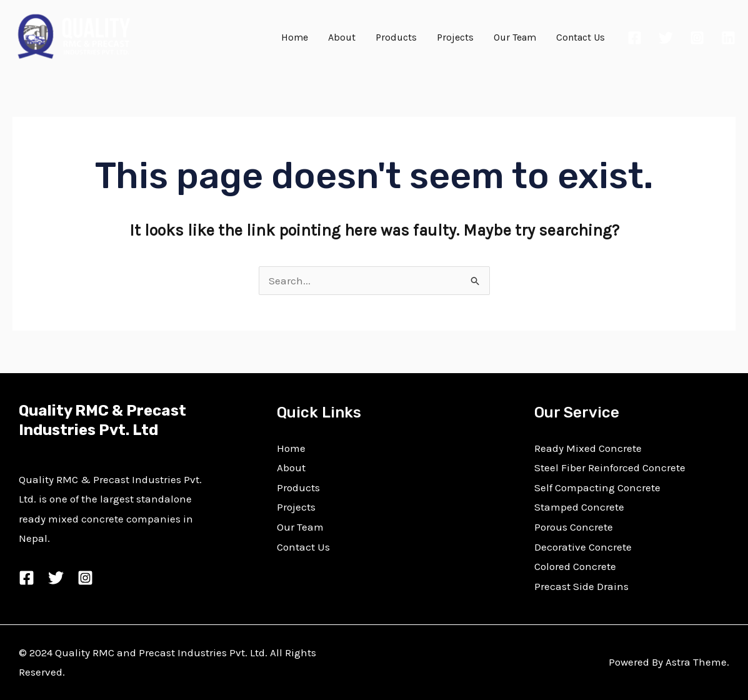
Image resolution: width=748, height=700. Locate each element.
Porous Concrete (574, 527)
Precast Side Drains (581, 586)
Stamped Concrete (579, 507)
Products (396, 37)
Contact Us (581, 37)
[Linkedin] (728, 38)
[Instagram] (697, 38)
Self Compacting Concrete (597, 487)
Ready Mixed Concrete (588, 448)
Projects (455, 37)
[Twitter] (666, 38)
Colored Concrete (575, 566)
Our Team (515, 37)
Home (295, 37)
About (342, 37)
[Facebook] (635, 38)
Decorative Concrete (583, 547)
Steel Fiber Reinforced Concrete (610, 467)
